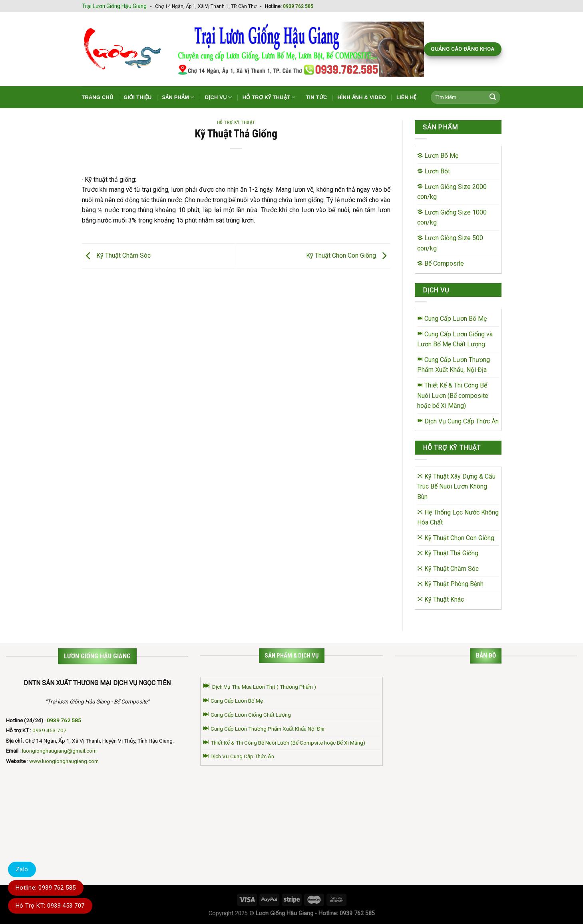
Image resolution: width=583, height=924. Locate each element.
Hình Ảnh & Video (362, 97)
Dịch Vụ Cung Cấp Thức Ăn (238, 756)
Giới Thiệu (137, 97)
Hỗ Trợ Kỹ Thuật (269, 97)
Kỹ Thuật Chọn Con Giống (348, 255)
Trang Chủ (98, 97)
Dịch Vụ (219, 97)
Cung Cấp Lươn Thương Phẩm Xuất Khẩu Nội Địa (264, 729)
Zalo (22, 869)
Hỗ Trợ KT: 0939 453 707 (50, 906)
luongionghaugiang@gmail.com (59, 751)
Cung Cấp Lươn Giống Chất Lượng (247, 715)
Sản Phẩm (178, 97)
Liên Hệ (407, 97)
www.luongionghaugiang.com (64, 761)
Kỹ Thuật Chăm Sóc (116, 255)
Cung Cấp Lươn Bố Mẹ (233, 701)
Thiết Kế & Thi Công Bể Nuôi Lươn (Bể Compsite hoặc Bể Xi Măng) (284, 743)
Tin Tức (316, 97)
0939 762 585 (298, 6)
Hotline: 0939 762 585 (46, 888)
